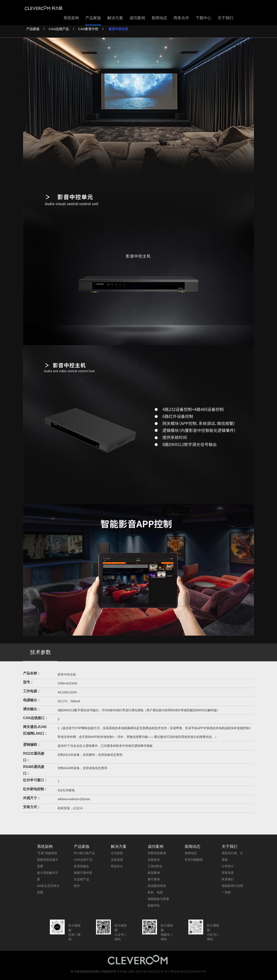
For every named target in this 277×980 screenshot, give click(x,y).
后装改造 (117, 860)
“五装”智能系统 (47, 853)
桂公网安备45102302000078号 (185, 971)
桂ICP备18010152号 (150, 971)
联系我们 (228, 879)
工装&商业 (155, 866)
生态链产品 (81, 879)
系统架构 (71, 18)
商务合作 (181, 18)
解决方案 (115, 18)
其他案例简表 (157, 886)
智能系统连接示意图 (48, 863)
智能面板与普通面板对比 (158, 902)
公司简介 (228, 866)
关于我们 (225, 18)
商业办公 (117, 866)
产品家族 (93, 18)
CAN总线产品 (59, 29)
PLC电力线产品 (84, 853)
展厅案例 (154, 879)
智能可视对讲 (83, 873)
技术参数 (41, 652)
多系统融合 (81, 866)
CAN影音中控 (88, 29)
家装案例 (154, 873)
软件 (77, 886)
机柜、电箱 (155, 892)
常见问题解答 (194, 860)
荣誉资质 (228, 873)
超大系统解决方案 (48, 876)
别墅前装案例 (157, 853)
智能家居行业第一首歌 (232, 889)
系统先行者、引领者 (232, 856)
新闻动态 (159, 18)
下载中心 (203, 18)
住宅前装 (117, 853)
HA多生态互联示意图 (48, 889)
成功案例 (137, 18)
